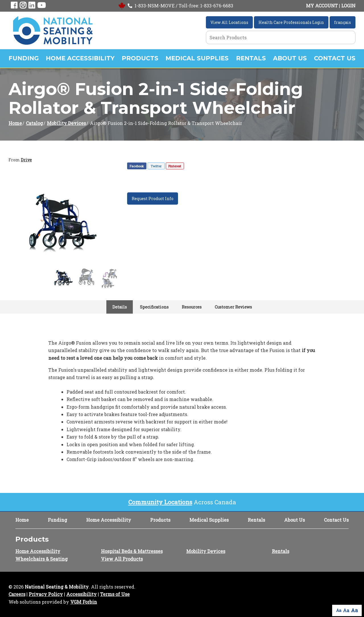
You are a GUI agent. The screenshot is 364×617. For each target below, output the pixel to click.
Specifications (154, 307)
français (343, 22)
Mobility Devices (66, 123)
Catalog (34, 123)
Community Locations (160, 502)
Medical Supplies (197, 58)
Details (120, 307)
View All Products (122, 559)
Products (140, 58)
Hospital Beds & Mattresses (132, 551)
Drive (26, 160)
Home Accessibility (80, 58)
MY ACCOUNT (322, 6)
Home (15, 123)
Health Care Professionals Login (291, 22)
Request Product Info (153, 199)
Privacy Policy (46, 594)
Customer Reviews (233, 307)
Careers (17, 594)
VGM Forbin (84, 602)
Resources (192, 307)
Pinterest (175, 166)
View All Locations (229, 22)
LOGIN (348, 6)
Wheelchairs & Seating (42, 559)
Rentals (251, 58)
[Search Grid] (281, 37)
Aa (339, 610)
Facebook (137, 166)
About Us (290, 58)
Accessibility (81, 594)
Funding (24, 58)
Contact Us (335, 58)
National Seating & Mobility (57, 587)
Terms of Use (115, 594)
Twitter (156, 166)
